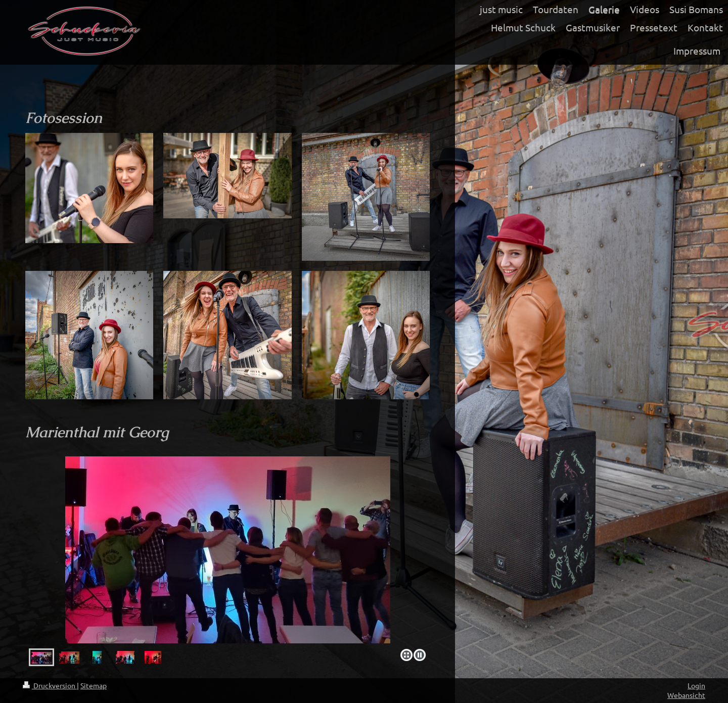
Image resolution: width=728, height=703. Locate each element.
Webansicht (686, 695)
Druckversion (50, 685)
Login (696, 685)
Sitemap (94, 685)
